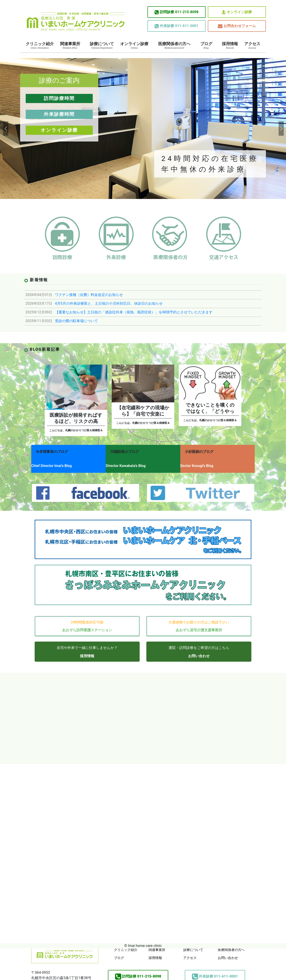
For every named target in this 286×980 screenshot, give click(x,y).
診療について (102, 45)
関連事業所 (70, 45)
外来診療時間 (59, 114)
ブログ (206, 45)
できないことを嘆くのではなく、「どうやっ (210, 408)
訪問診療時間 (59, 98)
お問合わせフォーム (237, 26)
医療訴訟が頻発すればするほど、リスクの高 (76, 418)
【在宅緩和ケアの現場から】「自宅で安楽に (143, 411)
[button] (5, 129)
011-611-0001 (177, 26)
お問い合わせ (199, 650)
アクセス (252, 45)
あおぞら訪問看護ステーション (87, 624)
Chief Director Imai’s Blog (52, 464)
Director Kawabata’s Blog (129, 464)
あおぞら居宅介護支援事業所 (199, 624)
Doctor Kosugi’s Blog (204, 464)
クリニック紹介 (40, 45)
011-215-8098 (177, 12)
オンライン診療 (237, 12)
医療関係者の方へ (174, 45)
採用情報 (230, 45)
